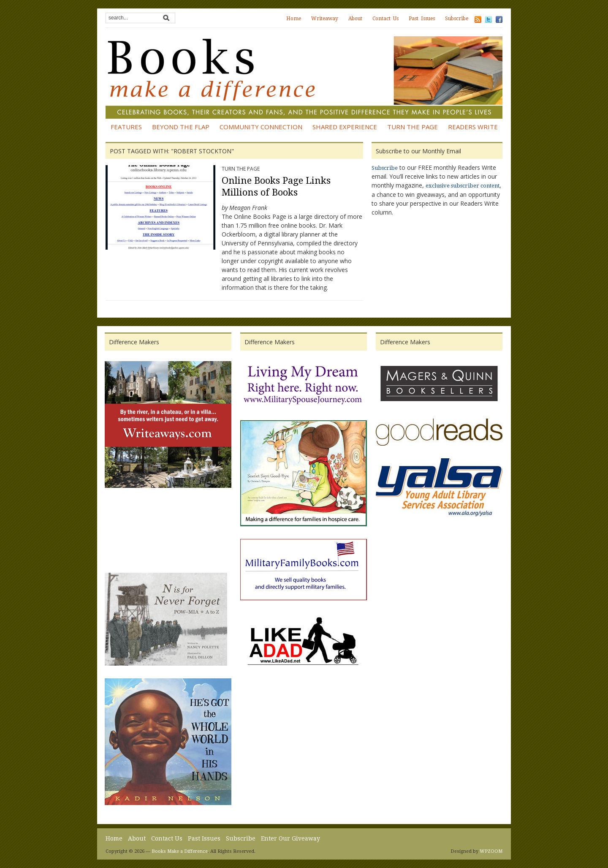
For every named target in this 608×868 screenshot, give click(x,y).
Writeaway (325, 19)
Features (126, 127)
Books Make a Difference (180, 851)
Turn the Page (413, 127)
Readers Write (473, 127)
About (355, 19)
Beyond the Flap (181, 127)
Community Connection (261, 127)
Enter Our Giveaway (290, 838)
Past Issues (422, 19)
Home (294, 19)
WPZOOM (491, 851)
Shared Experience (345, 127)
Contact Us (385, 19)
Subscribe (457, 19)
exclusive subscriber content (463, 186)
